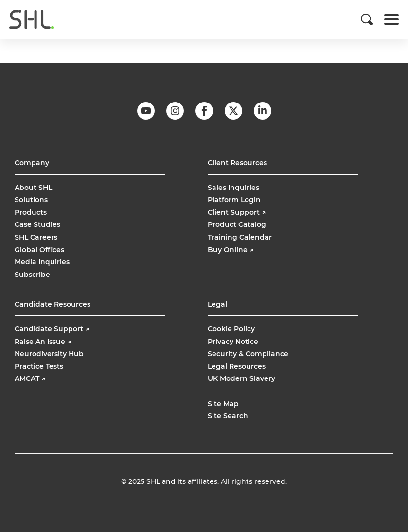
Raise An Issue (43, 342)
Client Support (237, 212)
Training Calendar (240, 237)
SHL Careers (36, 237)
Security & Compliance (248, 354)
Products (31, 212)
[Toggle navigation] (391, 19)
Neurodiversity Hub (49, 354)
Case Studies (37, 224)
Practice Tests (39, 366)
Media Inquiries (42, 262)
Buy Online (231, 250)
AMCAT (30, 378)
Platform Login (234, 200)
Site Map (223, 404)
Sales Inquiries (233, 188)
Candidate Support (52, 329)
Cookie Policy (231, 329)
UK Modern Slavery (241, 378)
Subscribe (32, 275)
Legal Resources (237, 366)
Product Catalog (237, 224)
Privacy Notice (233, 342)
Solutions (31, 200)
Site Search (228, 416)
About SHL (33, 188)
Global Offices (39, 250)
